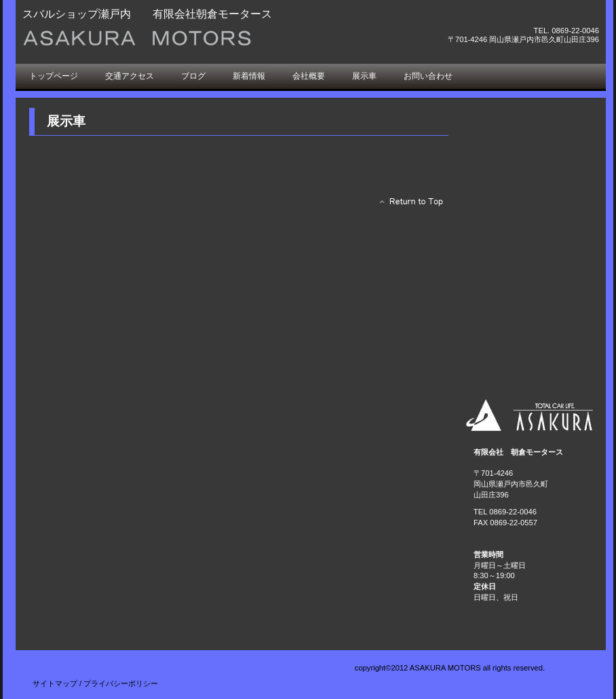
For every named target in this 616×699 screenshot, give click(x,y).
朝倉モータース (175, 39)
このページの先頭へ (407, 205)
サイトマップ (55, 683)
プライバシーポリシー (121, 683)
